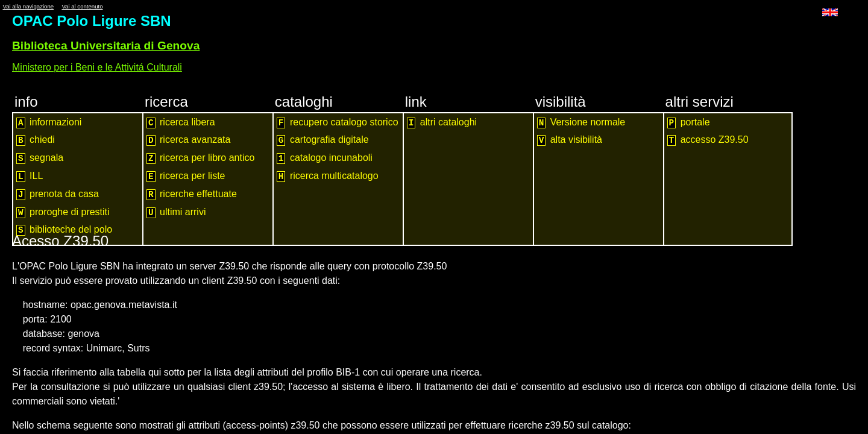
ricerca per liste (186, 176)
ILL (30, 176)
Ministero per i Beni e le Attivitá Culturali (97, 67)
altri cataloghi (442, 123)
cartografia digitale (323, 140)
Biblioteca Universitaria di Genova (106, 46)
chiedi (36, 140)
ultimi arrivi (176, 212)
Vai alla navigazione (28, 6)
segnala (40, 158)
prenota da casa (58, 194)
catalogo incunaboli (325, 158)
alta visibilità (570, 140)
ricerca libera (181, 123)
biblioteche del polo (64, 230)
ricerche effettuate (192, 194)
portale (689, 123)
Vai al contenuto (82, 6)
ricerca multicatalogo (328, 176)
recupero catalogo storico (338, 123)
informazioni (49, 123)
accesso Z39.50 (708, 140)
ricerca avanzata (188, 140)
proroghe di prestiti (63, 212)
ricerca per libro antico (201, 158)
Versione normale (581, 123)
